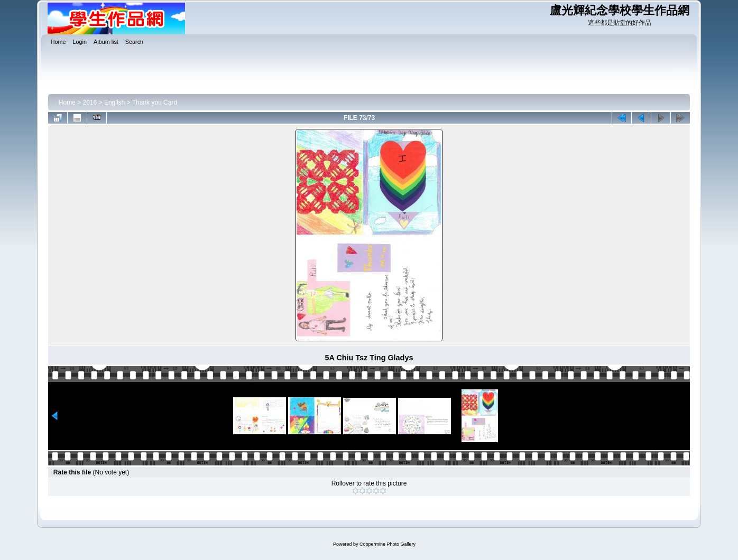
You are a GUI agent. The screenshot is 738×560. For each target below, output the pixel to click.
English (114, 102)
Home (67, 102)
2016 (90, 102)
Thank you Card (155, 102)
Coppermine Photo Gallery (388, 544)
